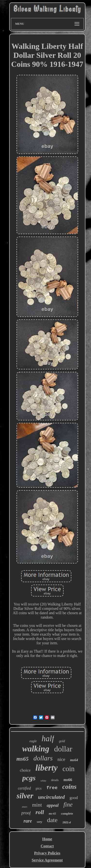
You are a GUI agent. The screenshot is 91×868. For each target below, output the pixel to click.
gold (62, 741)
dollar (63, 749)
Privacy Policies (47, 853)
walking (36, 749)
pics (39, 788)
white (43, 781)
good (74, 798)
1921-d (67, 822)
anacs (25, 807)
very (39, 822)
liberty (46, 768)
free (52, 788)
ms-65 (52, 814)
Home (47, 839)
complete (67, 813)
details (55, 780)
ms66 (68, 780)
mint (37, 805)
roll (40, 812)
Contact (47, 846)
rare (28, 821)
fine (68, 804)
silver (25, 796)
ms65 (23, 759)
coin (68, 769)
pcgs (29, 778)
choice (25, 770)
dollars (43, 758)
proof (26, 813)
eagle (33, 741)
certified (24, 788)
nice (61, 759)
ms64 (74, 760)
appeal (53, 805)
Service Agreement (47, 860)
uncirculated (51, 797)
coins (70, 787)
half (48, 739)
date (52, 820)
